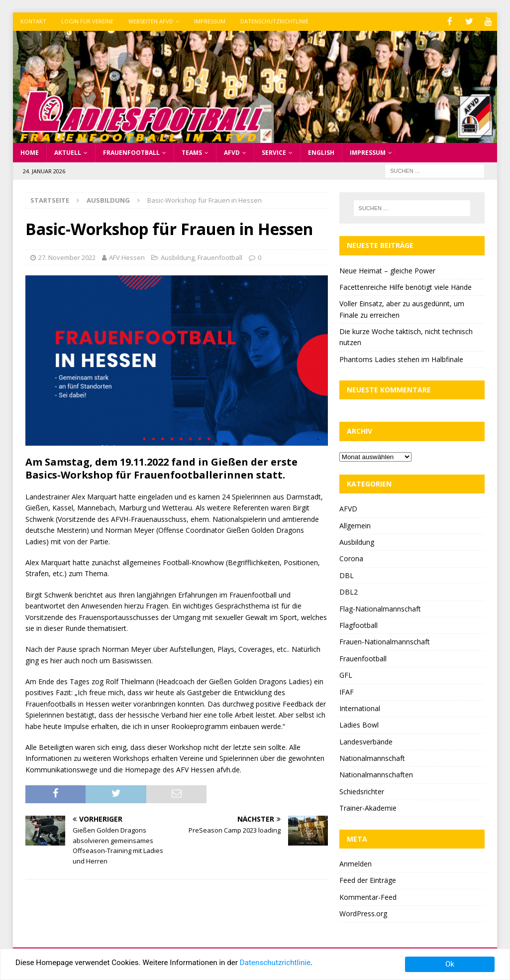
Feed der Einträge (368, 880)
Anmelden (356, 863)
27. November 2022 (67, 256)
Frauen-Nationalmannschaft (385, 641)
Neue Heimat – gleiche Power (387, 270)
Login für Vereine (87, 21)
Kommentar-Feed (368, 896)
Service (274, 152)
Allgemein (355, 525)
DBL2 (349, 591)
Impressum (210, 21)
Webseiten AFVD (151, 21)
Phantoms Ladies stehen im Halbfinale (401, 358)
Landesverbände (366, 741)
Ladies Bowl (359, 724)
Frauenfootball (131, 152)
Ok (450, 964)
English (321, 152)
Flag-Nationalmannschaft (380, 608)
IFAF (347, 691)
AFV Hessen (127, 256)
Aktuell (68, 152)
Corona (351, 558)
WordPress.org (363, 913)
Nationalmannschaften (376, 774)
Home (30, 152)
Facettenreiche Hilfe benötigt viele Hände (406, 286)
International (360, 707)
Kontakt (33, 21)
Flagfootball (358, 624)
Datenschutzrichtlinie (274, 21)
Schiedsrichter (362, 791)
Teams (192, 152)
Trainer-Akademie (368, 807)
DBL (347, 574)
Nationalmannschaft (372, 758)
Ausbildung (178, 256)
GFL (346, 674)
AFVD (232, 152)
